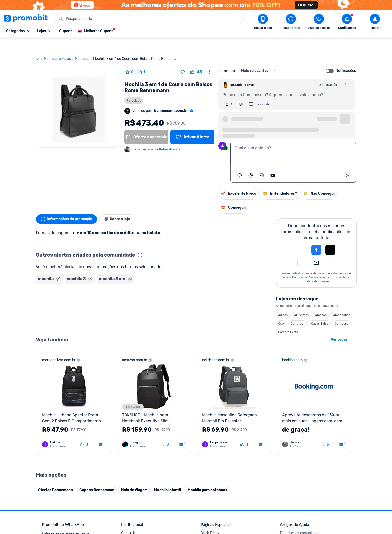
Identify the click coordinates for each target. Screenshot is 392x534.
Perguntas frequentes (296, 428)
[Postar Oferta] (291, 23)
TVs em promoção (215, 452)
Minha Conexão (133, 488)
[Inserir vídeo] (273, 162)
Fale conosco (131, 422)
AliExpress (301, 302)
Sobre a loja (121, 206)
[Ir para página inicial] (40, 46)
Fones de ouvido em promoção (225, 428)
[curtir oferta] (196, 59)
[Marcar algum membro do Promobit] (251, 162)
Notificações (346, 58)
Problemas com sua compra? (302, 434)
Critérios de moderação (298, 422)
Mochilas (84, 46)
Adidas (283, 302)
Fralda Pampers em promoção (224, 446)
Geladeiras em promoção (220, 440)
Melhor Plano (131, 476)
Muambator (130, 494)
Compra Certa (288, 319)
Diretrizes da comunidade (300, 416)
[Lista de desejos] (192, 124)
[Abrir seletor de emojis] (240, 162)
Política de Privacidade (309, 264)
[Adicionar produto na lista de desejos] (183, 59)
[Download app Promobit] (263, 23)
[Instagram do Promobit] (315, 500)
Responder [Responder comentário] (260, 91)
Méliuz (126, 482)
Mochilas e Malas (59, 46)
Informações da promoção (68, 206)
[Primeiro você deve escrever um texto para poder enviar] (348, 162)
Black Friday (210, 416)
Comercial (129, 416)
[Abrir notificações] (347, 23)
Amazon (321, 302)
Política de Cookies (316, 268)
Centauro (342, 310)
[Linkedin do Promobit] (329, 500)
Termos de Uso (337, 264)
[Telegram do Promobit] (343, 500)
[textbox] (293, 141)
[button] (299, 237)
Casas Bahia (320, 310)
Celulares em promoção (219, 422)
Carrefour (298, 310)
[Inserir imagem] (262, 162)
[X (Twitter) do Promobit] (301, 500)
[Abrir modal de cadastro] (375, 23)
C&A (281, 310)
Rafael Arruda (170, 136)
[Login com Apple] (330, 237)
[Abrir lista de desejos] (319, 23)
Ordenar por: (227, 58)
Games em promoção (217, 434)
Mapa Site (129, 446)
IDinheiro (128, 470)
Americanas (342, 302)
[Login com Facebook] (316, 237)
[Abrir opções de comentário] (346, 72)
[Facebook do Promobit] (287, 500)
